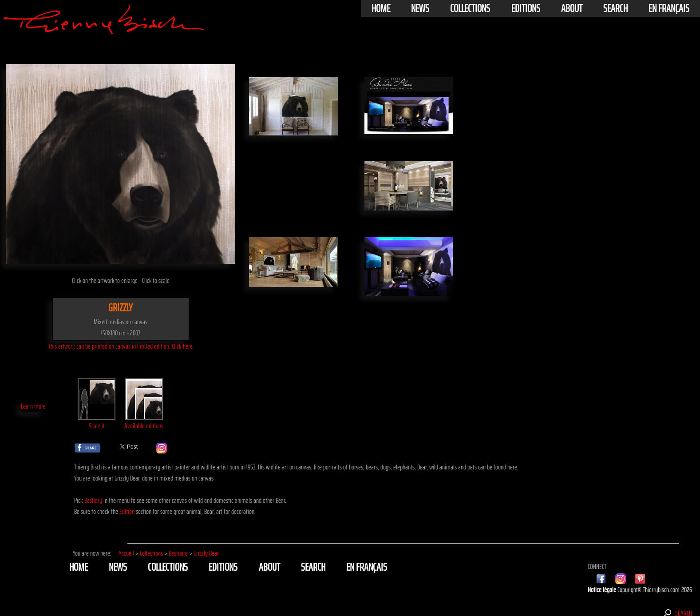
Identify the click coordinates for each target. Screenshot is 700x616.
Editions (526, 8)
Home (381, 8)
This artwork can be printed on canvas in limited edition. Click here (121, 346)
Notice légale (603, 590)
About (572, 8)
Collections (470, 8)
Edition (127, 511)
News (420, 8)
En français (669, 8)
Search (615, 8)
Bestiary (93, 500)
